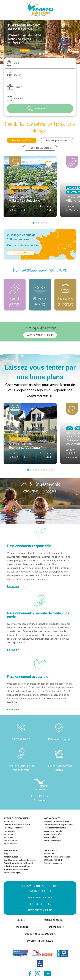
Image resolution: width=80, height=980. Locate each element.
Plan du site (22, 927)
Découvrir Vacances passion (17, 824)
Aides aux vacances (13, 857)
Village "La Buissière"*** (27, 200)
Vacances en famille (53, 831)
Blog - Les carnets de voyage (56, 821)
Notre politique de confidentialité (40, 934)
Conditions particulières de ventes (20, 860)
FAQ (6, 854)
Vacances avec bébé (53, 834)
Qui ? (19, 87)
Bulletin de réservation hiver (17, 866)
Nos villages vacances (13, 828)
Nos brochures (10, 840)
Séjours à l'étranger (53, 840)
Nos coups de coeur (57, 140)
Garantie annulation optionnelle (19, 863)
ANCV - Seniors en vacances (57, 857)
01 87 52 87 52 (21, 739)
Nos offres (8, 837)
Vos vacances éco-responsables (58, 824)
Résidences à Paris (40, 910)
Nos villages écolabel (40, 148)
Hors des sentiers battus (55, 828)
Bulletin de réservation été (16, 869)
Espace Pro (50, 850)
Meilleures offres (22, 140)
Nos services (11, 850)
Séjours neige (50, 837)
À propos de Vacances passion (17, 820)
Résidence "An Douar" (26, 447)
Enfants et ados (40, 891)
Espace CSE (49, 854)
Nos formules (10, 834)
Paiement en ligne (12, 873)
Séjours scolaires (40, 897)
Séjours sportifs (40, 904)
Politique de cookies (53, 920)
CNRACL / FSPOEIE (53, 860)
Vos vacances (52, 818)
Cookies (21, 920)
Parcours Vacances (53, 863)
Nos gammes (9, 831)
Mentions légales (55, 927)
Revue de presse (11, 844)
